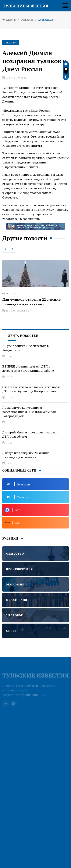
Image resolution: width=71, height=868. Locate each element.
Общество (27, 20)
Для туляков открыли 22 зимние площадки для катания (31, 302)
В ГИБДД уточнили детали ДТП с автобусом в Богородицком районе (28, 368)
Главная (9, 20)
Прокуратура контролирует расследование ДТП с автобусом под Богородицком (29, 412)
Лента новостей (23, 336)
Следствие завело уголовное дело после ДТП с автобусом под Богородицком (31, 389)
